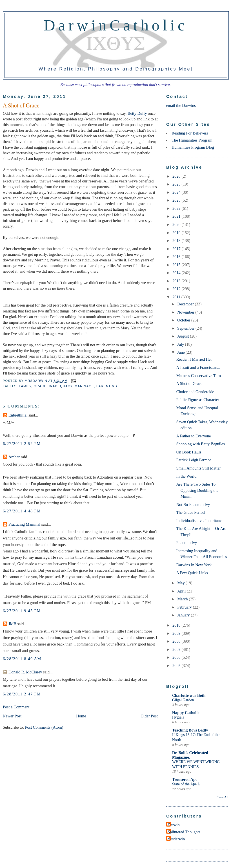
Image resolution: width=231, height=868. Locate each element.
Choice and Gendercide (195, 392)
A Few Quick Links (192, 573)
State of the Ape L (186, 784)
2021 (177, 216)
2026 (177, 176)
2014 (177, 273)
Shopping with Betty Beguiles (201, 444)
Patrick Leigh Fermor (194, 460)
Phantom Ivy (187, 543)
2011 (177, 297)
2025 (177, 184)
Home (81, 716)
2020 (177, 224)
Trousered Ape (185, 779)
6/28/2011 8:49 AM (22, 659)
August (184, 336)
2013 (177, 281)
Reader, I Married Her (194, 359)
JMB (12, 624)
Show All (223, 797)
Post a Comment (16, 707)
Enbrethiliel (18, 415)
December (186, 304)
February (185, 607)
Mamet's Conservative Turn (199, 376)
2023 (177, 200)
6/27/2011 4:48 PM (22, 511)
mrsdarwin (176, 839)
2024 (177, 192)
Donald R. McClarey (25, 672)
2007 (177, 649)
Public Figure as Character (198, 400)
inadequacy (60, 386)
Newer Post (12, 716)
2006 (177, 657)
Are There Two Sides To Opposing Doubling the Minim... (197, 490)
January (184, 615)
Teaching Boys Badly (190, 730)
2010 (177, 625)
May (181, 583)
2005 (177, 666)
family (25, 386)
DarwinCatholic (116, 25)
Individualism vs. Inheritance (200, 521)
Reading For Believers (190, 133)
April (182, 591)
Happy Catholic (186, 713)
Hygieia (178, 717)
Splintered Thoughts (184, 832)
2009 (177, 633)
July (181, 344)
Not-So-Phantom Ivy (193, 505)
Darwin (174, 825)
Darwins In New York (194, 565)
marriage (84, 386)
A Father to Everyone (194, 436)
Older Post (149, 716)
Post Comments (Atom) (44, 727)
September (186, 328)
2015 (177, 265)
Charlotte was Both (189, 695)
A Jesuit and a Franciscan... (198, 367)
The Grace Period (191, 512)
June (181, 352)
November (186, 312)
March (183, 599)
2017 (177, 249)
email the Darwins (181, 105)
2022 (177, 208)
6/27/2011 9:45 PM (22, 611)
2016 (177, 257)
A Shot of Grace (189, 384)
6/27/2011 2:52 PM (22, 444)
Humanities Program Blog (193, 147)
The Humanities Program (192, 140)
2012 (177, 289)
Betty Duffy (137, 113)
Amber (14, 457)
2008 (177, 641)
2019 (177, 233)
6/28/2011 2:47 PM (22, 694)
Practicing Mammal (24, 524)
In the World (186, 476)
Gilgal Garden (183, 700)
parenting (107, 386)
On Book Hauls (189, 452)
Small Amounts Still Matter (199, 468)
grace (40, 386)
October (184, 320)
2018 (177, 241)
